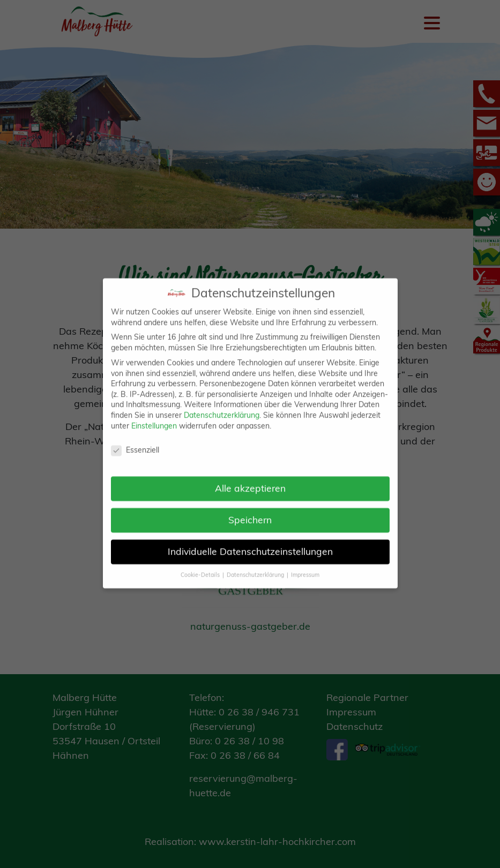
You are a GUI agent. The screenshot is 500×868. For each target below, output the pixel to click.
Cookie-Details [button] (201, 563)
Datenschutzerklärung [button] (256, 563)
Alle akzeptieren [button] (250, 477)
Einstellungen (154, 414)
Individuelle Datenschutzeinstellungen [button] (250, 540)
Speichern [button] (250, 508)
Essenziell (135, 439)
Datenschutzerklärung (222, 404)
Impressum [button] (305, 563)
